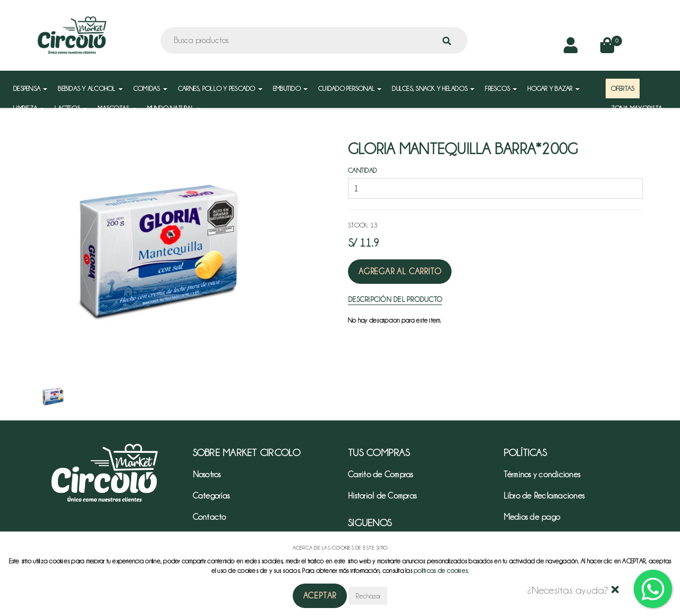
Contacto (210, 517)
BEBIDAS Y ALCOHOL (90, 88)
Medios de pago (532, 517)
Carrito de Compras (381, 475)
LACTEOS (71, 108)
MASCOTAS (117, 108)
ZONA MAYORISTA (637, 108)
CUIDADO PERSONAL (350, 88)
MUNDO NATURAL (174, 108)
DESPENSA (30, 88)
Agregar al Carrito (400, 272)
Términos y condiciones (542, 475)
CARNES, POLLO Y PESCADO (220, 88)
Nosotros (207, 475)
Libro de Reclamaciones (544, 496)
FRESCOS (501, 88)
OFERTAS (623, 88)
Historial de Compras (382, 496)
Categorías (211, 496)
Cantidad (362, 170)
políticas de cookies (441, 571)
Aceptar (320, 596)
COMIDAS (150, 88)
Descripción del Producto (395, 299)
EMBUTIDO (290, 88)
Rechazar (368, 596)
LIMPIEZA (29, 108)
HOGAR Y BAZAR (554, 88)
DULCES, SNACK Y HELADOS (433, 88)
